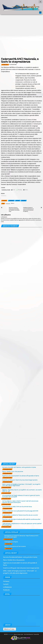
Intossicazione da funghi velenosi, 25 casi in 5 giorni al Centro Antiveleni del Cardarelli (21, 496)
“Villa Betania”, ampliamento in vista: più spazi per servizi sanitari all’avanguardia (22, 524)
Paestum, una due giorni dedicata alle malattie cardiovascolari (21, 519)
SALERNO (24, 201)
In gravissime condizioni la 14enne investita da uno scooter (20, 515)
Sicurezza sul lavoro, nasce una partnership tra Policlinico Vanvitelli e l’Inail (14, 209)
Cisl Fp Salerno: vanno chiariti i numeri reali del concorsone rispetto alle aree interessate (20, 502)
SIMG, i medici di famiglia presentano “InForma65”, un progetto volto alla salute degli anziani (21, 485)
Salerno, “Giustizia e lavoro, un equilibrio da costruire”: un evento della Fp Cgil (22, 490)
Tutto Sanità (10, 634)
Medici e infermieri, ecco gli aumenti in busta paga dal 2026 (20, 511)
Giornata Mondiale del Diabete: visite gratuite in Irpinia (19, 467)
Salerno (12, 203)
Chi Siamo (6, 581)
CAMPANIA (11, 201)
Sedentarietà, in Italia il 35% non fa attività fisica (17, 507)
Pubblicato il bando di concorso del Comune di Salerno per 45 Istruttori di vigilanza (28, 209)
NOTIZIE (18, 201)
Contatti (6, 584)
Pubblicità (6, 590)
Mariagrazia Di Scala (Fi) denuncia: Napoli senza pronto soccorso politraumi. (21, 536)
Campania (8, 204)
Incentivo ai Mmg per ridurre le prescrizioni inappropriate (20, 480)
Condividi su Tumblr (6, 190)
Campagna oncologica (11, 542)
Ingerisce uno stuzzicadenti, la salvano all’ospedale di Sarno (21, 476)
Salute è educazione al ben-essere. (15, 546)
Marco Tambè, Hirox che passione (13, 471)
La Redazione (13, 65)
